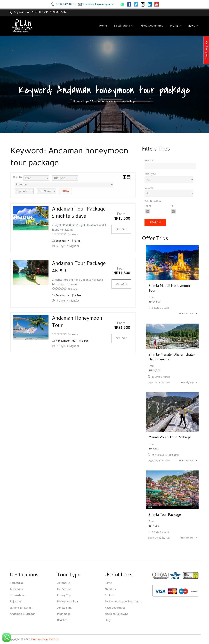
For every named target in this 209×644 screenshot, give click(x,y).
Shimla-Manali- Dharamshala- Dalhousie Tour (172, 357)
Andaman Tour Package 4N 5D (79, 268)
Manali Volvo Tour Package (169, 438)
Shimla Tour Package (165, 515)
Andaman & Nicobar (22, 614)
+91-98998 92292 (55, 12)
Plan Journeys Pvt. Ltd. (45, 639)
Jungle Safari (65, 608)
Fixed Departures (152, 26)
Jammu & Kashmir (21, 608)
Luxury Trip (64, 595)
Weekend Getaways (116, 614)
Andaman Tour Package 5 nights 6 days (79, 213)
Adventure (63, 583)
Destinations (124, 26)
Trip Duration (153, 201)
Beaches (61, 241)
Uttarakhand (18, 595)
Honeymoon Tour (66, 341)
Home (103, 26)
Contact (109, 595)
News (193, 26)
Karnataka (16, 583)
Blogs (108, 620)
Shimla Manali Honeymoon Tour (169, 289)
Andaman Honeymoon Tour (77, 322)
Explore (121, 229)
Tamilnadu (16, 589)
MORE (176, 26)
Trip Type (150, 174)
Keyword (150, 160)
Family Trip (189, 382)
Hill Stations (188, 314)
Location (150, 188)
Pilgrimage (64, 614)
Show (65, 191)
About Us (110, 589)
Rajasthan (16, 602)
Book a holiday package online (123, 602)
